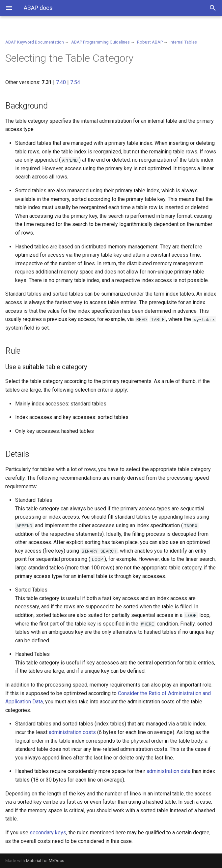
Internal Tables (183, 42)
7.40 (61, 82)
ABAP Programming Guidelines (100, 42)
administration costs (72, 732)
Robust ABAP (150, 42)
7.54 (75, 82)
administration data (168, 771)
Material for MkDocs (45, 861)
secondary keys (48, 833)
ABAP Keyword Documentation (35, 42)
